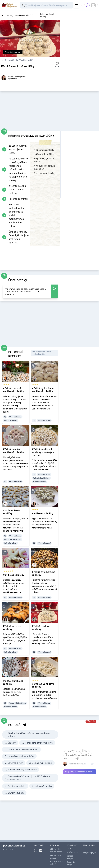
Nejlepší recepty (70, 857)
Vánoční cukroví (13, 52)
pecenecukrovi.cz (14, 846)
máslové (14, 390)
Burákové (43, 685)
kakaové (12, 628)
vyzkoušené (43, 390)
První (12, 512)
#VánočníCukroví (15, 417)
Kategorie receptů (71, 863)
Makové (13, 682)
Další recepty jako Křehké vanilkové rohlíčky (41, 353)
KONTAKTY (39, 845)
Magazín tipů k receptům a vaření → (80, 772)
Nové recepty (72, 852)
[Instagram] (36, 850)
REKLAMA (55, 845)
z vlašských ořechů (43, 452)
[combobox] (46, 5)
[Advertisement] (80, 27)
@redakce (13, 79)
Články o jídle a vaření (57, 863)
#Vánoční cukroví (11, 420)
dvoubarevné (44, 573)
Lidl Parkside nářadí (56, 857)
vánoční (14, 451)
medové (41, 628)
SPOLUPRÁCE (89, 845)
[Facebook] (41, 850)
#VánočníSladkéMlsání (41, 478)
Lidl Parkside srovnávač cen (56, 850)
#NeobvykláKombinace (17, 703)
